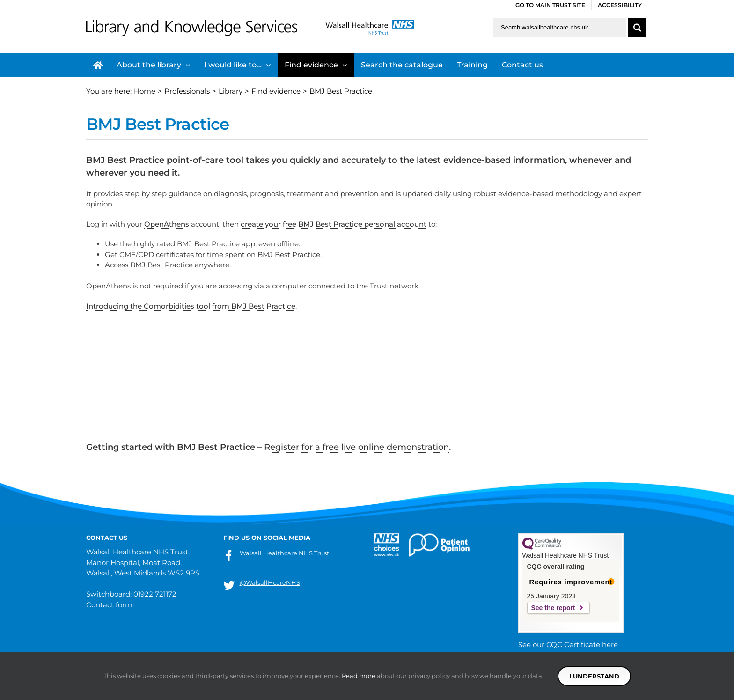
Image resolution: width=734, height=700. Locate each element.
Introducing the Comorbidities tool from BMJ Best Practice (191, 306)
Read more (359, 676)
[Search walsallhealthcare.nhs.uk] (560, 27)
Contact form (109, 605)
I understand (594, 676)
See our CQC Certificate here (568, 645)
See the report (553, 608)
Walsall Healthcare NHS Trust (284, 553)
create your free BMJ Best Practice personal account (334, 224)
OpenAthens (167, 224)
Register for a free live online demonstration (356, 447)
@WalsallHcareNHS (270, 582)
